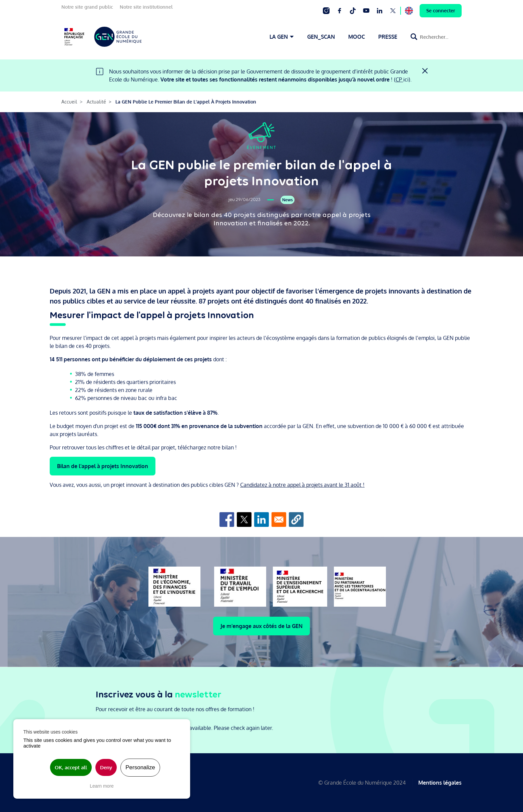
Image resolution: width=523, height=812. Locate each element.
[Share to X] (244, 520)
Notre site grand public (87, 7)
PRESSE (388, 37)
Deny (106, 767)
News (288, 200)
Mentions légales (440, 783)
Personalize (140, 767)
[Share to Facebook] (227, 520)
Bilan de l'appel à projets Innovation (103, 466)
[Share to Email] (279, 520)
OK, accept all (71, 767)
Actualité (96, 102)
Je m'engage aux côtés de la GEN (261, 626)
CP (399, 79)
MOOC (357, 37)
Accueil (69, 102)
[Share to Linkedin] (261, 520)
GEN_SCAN (321, 37)
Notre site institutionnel (146, 7)
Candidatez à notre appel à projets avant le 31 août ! (302, 485)
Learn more (102, 786)
